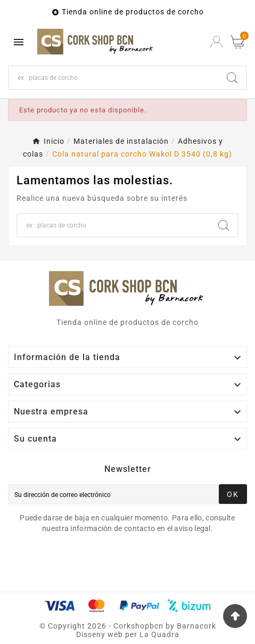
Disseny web (100, 634)
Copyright (68, 626)
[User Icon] (216, 42)
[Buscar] (114, 78)
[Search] (232, 78)
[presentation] (97, 563)
